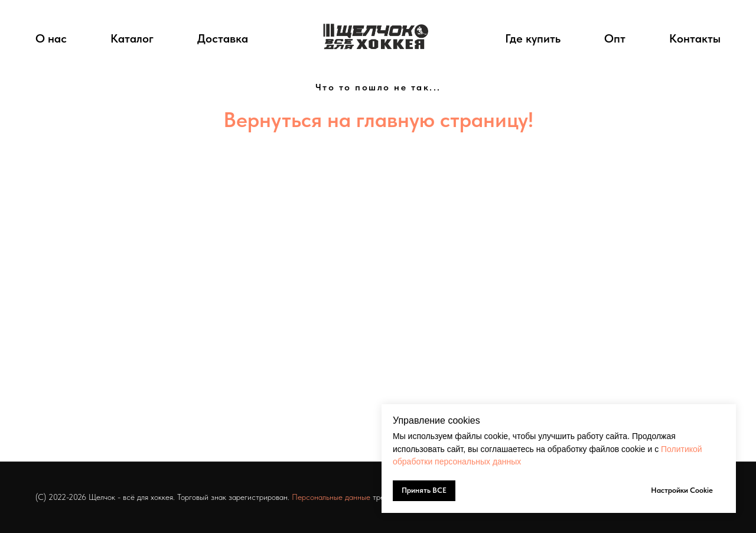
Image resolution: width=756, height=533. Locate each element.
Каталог (132, 38)
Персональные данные (331, 497)
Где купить (533, 38)
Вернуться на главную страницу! (378, 120)
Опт (615, 38)
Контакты (695, 38)
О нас (51, 38)
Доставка (223, 38)
